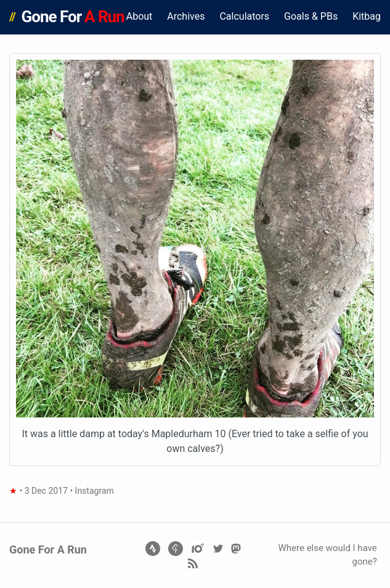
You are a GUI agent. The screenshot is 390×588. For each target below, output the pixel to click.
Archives (186, 16)
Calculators (244, 16)
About (140, 16)
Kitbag (367, 16)
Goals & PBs (311, 16)
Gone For (73, 17)
